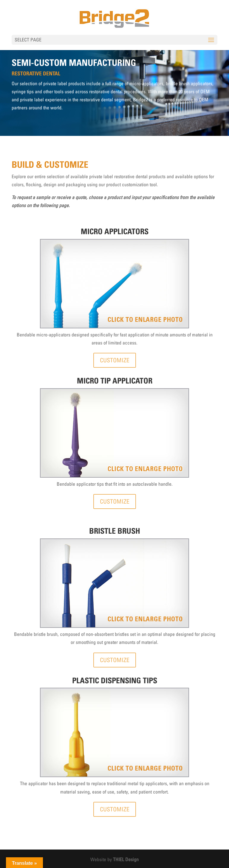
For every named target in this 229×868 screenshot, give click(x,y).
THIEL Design (126, 859)
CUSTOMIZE (115, 360)
